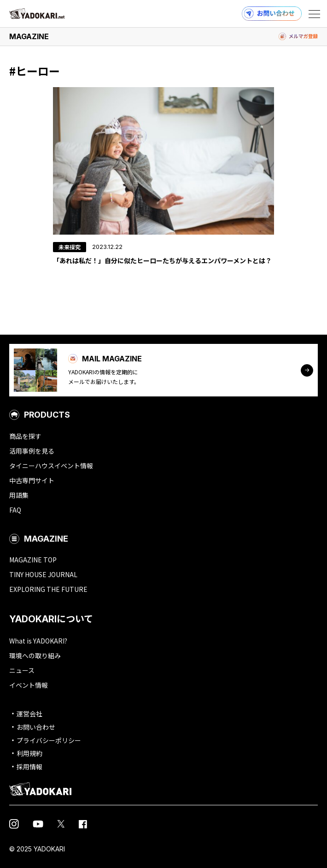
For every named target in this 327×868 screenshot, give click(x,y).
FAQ (15, 510)
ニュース (22, 670)
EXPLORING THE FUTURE (48, 589)
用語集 (19, 495)
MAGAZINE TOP (33, 560)
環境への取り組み (35, 655)
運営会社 (29, 714)
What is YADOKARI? (38, 641)
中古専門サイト (32, 480)
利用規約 (29, 753)
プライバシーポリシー (49, 740)
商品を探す (25, 436)
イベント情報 (29, 685)
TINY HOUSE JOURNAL (43, 574)
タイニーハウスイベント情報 (51, 466)
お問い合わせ (36, 727)
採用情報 (29, 767)
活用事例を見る (32, 451)
